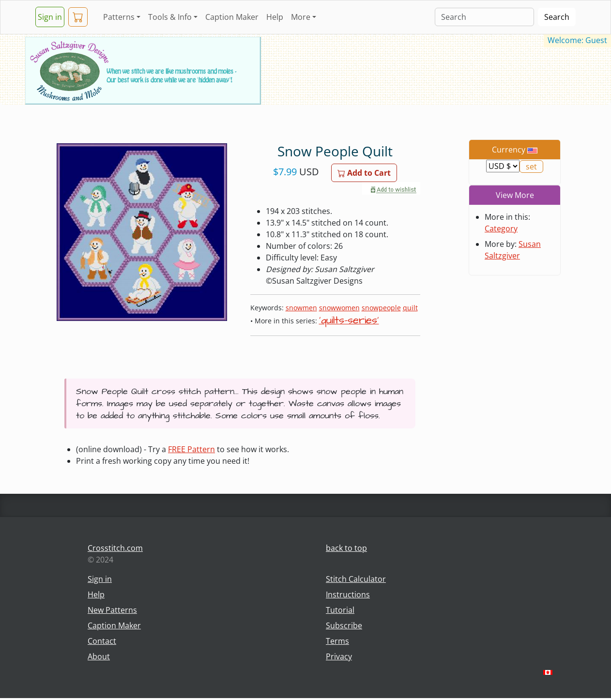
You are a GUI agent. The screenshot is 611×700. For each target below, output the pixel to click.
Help (275, 17)
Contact (102, 641)
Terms (337, 641)
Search (557, 17)
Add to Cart (364, 173)
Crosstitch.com (115, 548)
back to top (346, 548)
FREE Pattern (191, 449)
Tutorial (340, 610)
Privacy (339, 656)
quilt (410, 308)
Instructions (348, 594)
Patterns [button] (119, 17)
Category (501, 228)
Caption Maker (232, 17)
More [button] (301, 17)
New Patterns (112, 610)
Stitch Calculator (356, 579)
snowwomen (339, 308)
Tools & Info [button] (170, 17)
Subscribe (344, 625)
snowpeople (381, 308)
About (99, 656)
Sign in (50, 17)
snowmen (301, 308)
